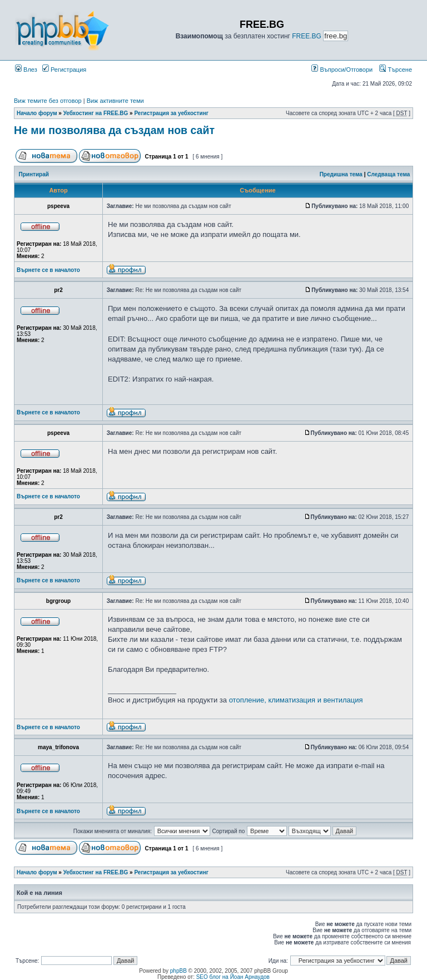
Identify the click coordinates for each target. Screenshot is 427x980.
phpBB (178, 971)
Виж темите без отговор (48, 101)
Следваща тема (388, 174)
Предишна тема (341, 174)
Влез (26, 70)
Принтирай (34, 174)
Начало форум (37, 113)
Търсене (396, 70)
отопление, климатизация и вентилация (296, 700)
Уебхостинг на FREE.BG (96, 113)
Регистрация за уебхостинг (171, 113)
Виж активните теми (115, 101)
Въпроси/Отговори (342, 70)
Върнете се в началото (48, 270)
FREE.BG (307, 36)
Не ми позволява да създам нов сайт (114, 130)
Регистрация (64, 70)
